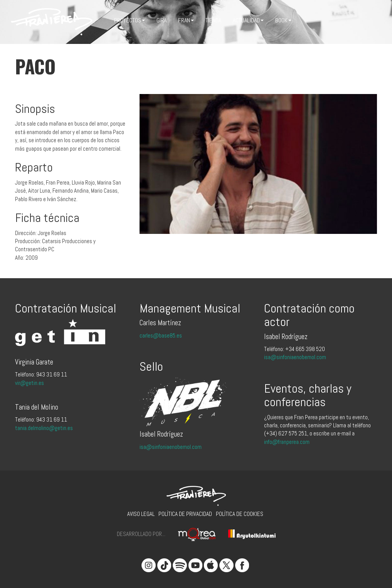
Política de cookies (240, 514)
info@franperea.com (287, 442)
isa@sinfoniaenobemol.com (171, 447)
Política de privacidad (185, 514)
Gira (162, 20)
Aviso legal (141, 514)
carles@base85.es (161, 335)
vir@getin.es (29, 383)
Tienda (213, 20)
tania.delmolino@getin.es (44, 428)
